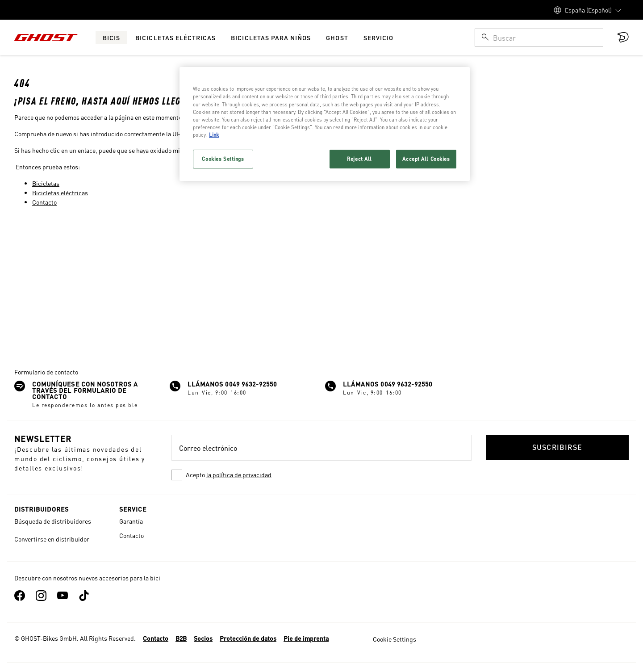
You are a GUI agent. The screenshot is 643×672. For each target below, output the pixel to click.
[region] (325, 124)
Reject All (359, 159)
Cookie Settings (395, 639)
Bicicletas (46, 183)
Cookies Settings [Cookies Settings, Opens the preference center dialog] (223, 159)
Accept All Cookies (426, 159)
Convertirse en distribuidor (52, 539)
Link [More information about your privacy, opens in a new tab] (214, 135)
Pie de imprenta (306, 638)
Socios (203, 638)
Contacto (44, 202)
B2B (181, 638)
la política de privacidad (239, 475)
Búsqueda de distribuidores (53, 521)
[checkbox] (321, 475)
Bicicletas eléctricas (60, 193)
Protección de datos (248, 638)
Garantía (131, 521)
